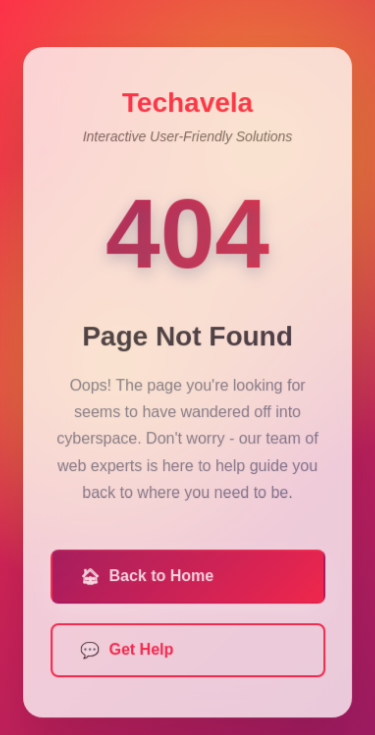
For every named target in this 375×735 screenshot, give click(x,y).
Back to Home (146, 581)
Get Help (126, 654)
